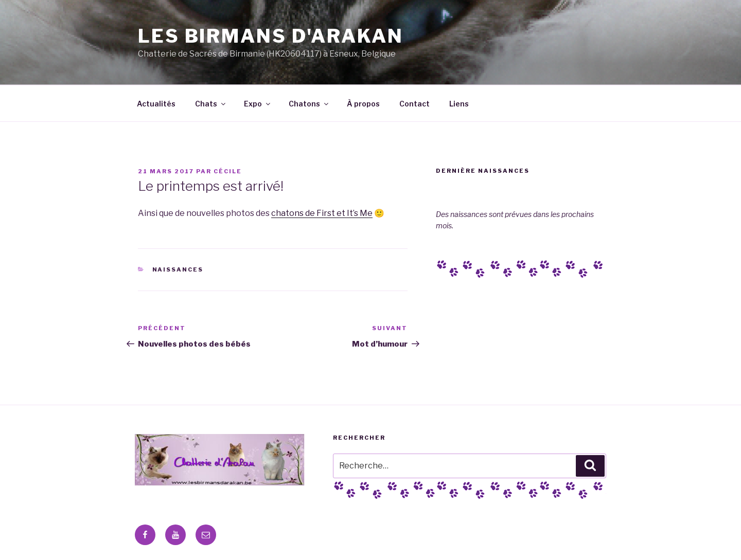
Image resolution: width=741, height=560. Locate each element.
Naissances (178, 269)
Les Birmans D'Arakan (271, 36)
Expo (258, 104)
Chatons (309, 104)
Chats (211, 104)
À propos (363, 104)
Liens (459, 104)
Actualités (156, 104)
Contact (414, 104)
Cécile (228, 171)
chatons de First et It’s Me (322, 213)
